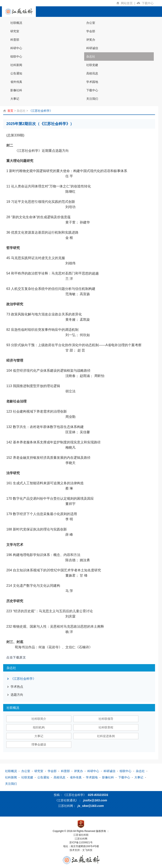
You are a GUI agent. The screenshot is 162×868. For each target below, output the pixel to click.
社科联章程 (106, 727)
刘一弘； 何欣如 (78, 335)
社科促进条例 (106, 736)
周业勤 (70, 417)
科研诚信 (92, 48)
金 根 (69, 238)
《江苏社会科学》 (41, 111)
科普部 (15, 40)
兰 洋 (69, 279)
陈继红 (70, 192)
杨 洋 (69, 632)
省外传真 (16, 82)
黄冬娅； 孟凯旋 (78, 320)
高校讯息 (92, 73)
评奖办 (91, 40)
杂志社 (91, 57)
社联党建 (92, 65)
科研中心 (16, 48)
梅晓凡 (70, 447)
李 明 (69, 519)
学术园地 (92, 82)
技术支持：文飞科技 (81, 850)
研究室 (15, 31)
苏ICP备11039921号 (81, 842)
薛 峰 (69, 535)
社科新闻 (16, 65)
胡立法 (70, 391)
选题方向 (17, 695)
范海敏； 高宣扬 (78, 294)
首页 (10, 111)
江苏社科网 (81, 839)
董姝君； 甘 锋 (76, 575)
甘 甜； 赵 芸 (75, 350)
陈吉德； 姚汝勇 (78, 560)
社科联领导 (106, 719)
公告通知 (16, 73)
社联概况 (16, 23)
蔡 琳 (69, 488)
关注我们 (92, 99)
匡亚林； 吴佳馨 (78, 432)
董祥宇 (70, 504)
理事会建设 (39, 744)
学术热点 (17, 687)
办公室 (91, 23)
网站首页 (129, 3)
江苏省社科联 (81, 835)
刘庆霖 (70, 616)
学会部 (91, 31)
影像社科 (16, 90)
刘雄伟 (70, 263)
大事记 (15, 99)
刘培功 (70, 207)
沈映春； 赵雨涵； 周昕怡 (85, 376)
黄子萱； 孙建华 (78, 222)
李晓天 (70, 463)
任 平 (69, 176)
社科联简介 (39, 719)
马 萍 (69, 591)
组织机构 (39, 727)
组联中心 (16, 57)
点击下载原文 (16, 657)
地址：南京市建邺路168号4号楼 (81, 846)
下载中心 (149, 3)
